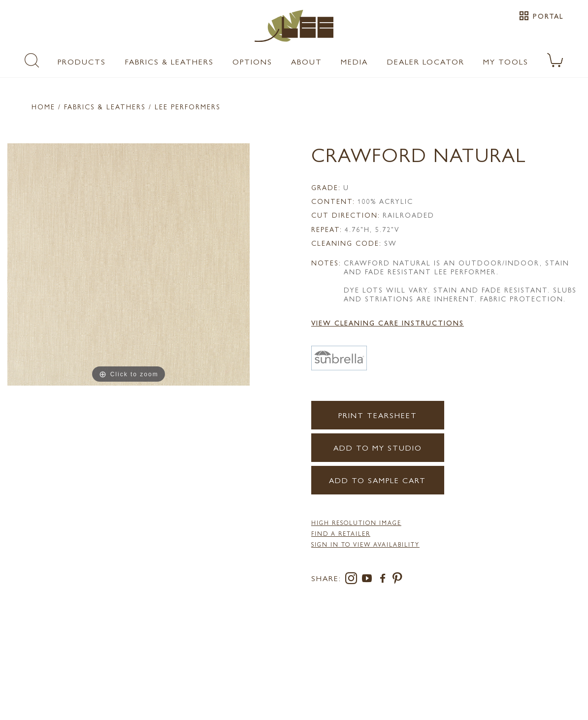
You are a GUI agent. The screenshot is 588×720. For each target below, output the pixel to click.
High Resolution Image (356, 523)
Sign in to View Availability (365, 544)
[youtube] (369, 580)
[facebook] (385, 580)
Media (354, 61)
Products (82, 61)
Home (43, 106)
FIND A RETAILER (341, 533)
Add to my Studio (378, 447)
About (307, 61)
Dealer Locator (426, 61)
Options (252, 61)
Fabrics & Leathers (169, 61)
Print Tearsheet (378, 415)
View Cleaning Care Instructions (388, 323)
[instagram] (353, 580)
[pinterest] (398, 580)
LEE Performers (188, 106)
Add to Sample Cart (377, 480)
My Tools (506, 61)
